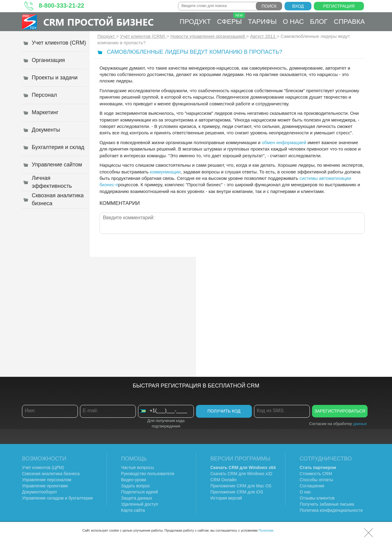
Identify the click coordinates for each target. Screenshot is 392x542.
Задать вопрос (136, 486)
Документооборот (40, 492)
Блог (319, 22)
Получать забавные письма (327, 504)
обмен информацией (284, 142)
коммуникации (165, 172)
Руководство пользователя (148, 474)
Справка (349, 22)
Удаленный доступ (140, 504)
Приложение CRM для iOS (237, 492)
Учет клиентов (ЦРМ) (43, 467)
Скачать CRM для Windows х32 (241, 474)
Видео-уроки (134, 480)
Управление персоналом (47, 480)
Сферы (231, 19)
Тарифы (262, 22)
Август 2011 (263, 36)
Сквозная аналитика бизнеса (51, 474)
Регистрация (339, 6)
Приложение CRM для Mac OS (241, 486)
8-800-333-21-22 (62, 5)
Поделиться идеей (140, 492)
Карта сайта (133, 510)
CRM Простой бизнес (98, 22)
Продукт (195, 22)
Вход (298, 6)
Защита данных (137, 498)
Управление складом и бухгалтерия (57, 498)
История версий (226, 498)
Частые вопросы (138, 467)
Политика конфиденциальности (331, 510)
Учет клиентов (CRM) (143, 36)
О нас (293, 22)
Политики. (267, 530)
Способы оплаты (317, 480)
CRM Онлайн (223, 480)
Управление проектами (45, 486)
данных (360, 424)
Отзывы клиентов (317, 498)
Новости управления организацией (208, 36)
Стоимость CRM (316, 474)
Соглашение (312, 486)
